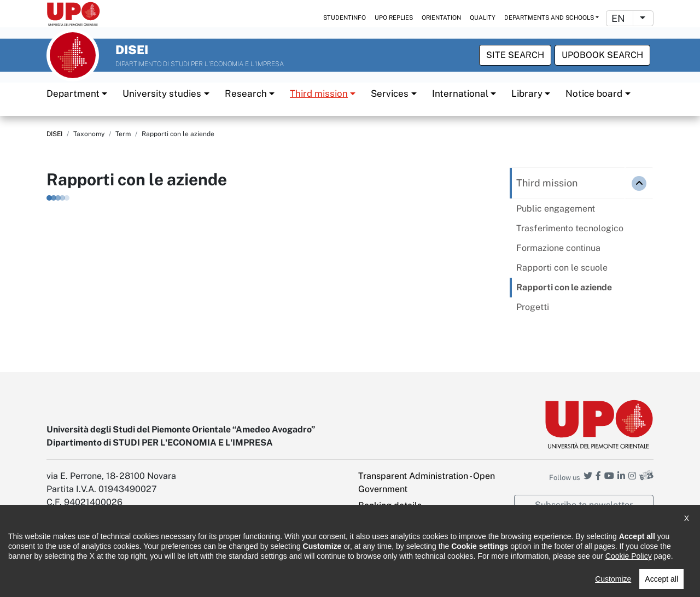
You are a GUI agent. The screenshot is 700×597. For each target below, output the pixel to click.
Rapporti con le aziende (564, 287)
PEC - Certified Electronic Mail (419, 538)
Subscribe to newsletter (584, 504)
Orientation (441, 17)
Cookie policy (247, 581)
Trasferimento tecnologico (570, 228)
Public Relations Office (324, 581)
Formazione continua (558, 248)
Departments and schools (549, 17)
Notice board (594, 93)
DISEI (54, 134)
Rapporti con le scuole (562, 268)
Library (527, 93)
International (460, 93)
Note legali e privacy (175, 581)
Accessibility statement (85, 581)
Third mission (319, 93)
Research (246, 93)
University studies (162, 93)
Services (390, 93)
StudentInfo (345, 17)
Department (73, 93)
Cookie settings (390, 554)
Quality (483, 17)
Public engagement (556, 209)
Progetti (533, 307)
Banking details (390, 505)
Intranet (374, 521)
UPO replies (394, 17)
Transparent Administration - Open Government (427, 482)
